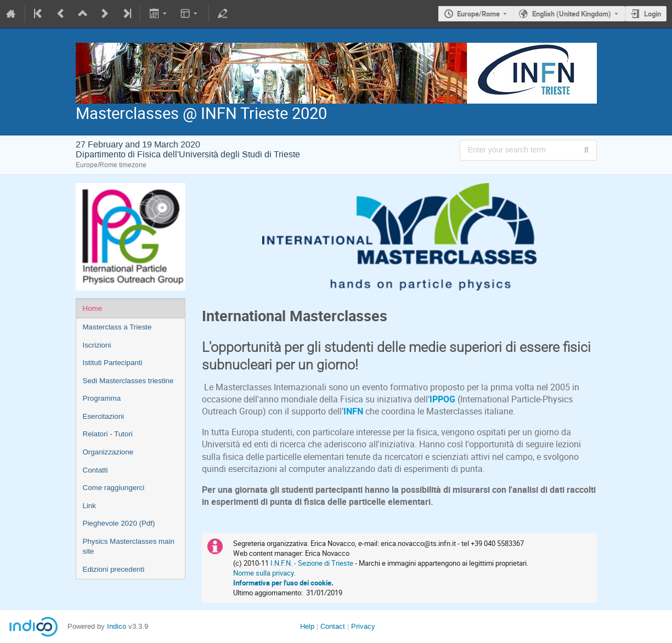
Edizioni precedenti (114, 569)
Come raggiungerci (114, 488)
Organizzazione (108, 452)
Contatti (95, 470)
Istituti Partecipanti (113, 363)
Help (307, 626)
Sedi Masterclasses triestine (128, 381)
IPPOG (442, 399)
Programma (102, 398)
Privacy (363, 626)
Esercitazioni (104, 416)
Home (93, 308)
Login (653, 14)
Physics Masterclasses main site (129, 547)
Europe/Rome (478, 14)
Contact (333, 626)
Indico (117, 626)
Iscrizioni (97, 345)
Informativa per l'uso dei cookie (282, 583)
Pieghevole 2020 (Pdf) (119, 523)
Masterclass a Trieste (117, 327)
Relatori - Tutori (108, 434)
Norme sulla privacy (263, 573)
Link (89, 506)
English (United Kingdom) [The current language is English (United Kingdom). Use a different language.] (572, 14)
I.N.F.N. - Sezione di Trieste (312, 563)
